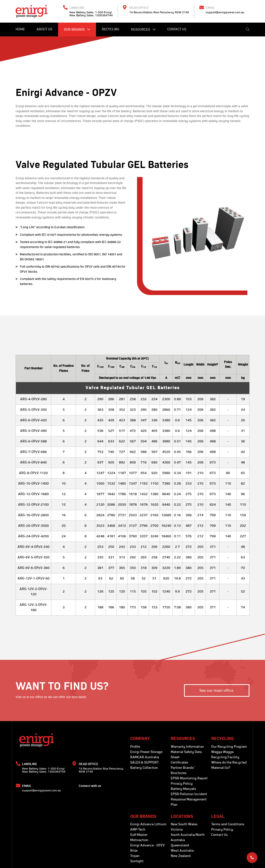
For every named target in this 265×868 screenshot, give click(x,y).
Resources (143, 30)
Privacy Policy (182, 784)
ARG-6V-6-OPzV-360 (34, 568)
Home (20, 29)
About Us (44, 29)
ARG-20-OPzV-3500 (33, 526)
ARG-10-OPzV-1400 (33, 484)
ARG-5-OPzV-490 (33, 431)
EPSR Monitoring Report (189, 778)
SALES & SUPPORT (144, 763)
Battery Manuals (183, 789)
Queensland (180, 845)
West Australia (182, 851)
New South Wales (184, 824)
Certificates (180, 763)
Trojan (135, 856)
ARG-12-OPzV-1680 (33, 494)
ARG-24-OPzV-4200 (33, 536)
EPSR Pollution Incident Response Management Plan (189, 799)
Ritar (134, 851)
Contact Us (177, 29)
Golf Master (139, 835)
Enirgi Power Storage (146, 752)
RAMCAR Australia (145, 757)
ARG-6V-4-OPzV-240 (34, 547)
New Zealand (181, 856)
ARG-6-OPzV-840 (33, 462)
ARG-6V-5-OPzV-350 (34, 557)
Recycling (111, 29)
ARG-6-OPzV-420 (33, 420)
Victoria (177, 830)
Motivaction (139, 840)
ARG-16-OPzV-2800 (33, 515)
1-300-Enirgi (103, 12)
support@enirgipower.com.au (225, 12)
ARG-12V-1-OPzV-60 (34, 578)
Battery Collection (144, 768)
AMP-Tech (138, 830)
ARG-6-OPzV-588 (33, 441)
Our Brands (77, 30)
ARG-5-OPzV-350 (33, 410)
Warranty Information (187, 747)
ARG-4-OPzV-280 (33, 399)
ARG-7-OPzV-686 (33, 452)
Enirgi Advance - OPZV (147, 845)
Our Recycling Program (229, 747)
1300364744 (104, 15)
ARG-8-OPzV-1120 (33, 473)
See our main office (217, 690)
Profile (135, 747)
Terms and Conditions (228, 824)
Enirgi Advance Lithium (148, 824)
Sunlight (137, 861)
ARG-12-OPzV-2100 (33, 505)
